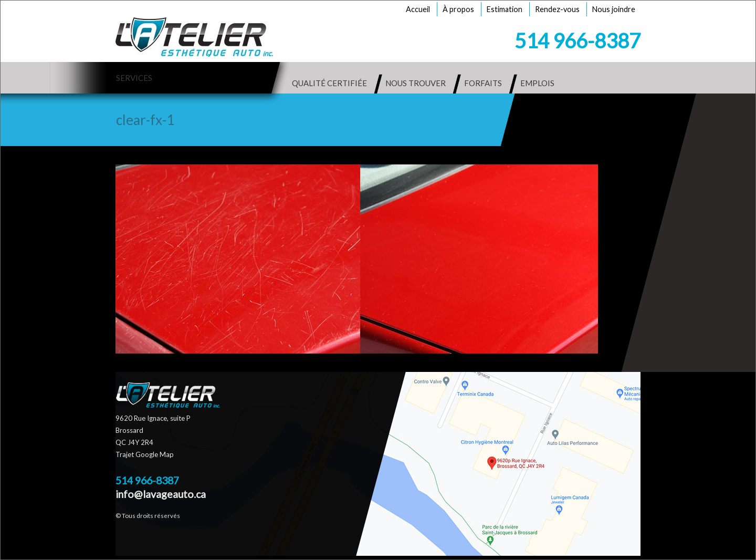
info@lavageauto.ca (161, 494)
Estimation (505, 9)
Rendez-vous (557, 9)
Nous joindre (614, 9)
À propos (458, 9)
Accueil (418, 9)
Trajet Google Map (145, 454)
